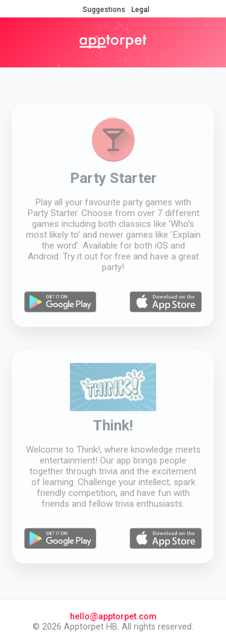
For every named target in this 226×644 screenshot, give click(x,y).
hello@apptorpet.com (113, 617)
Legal (140, 10)
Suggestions (104, 10)
